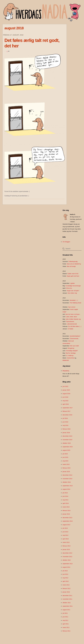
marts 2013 (66, 542)
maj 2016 (65, 425)
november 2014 (67, 479)
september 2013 (68, 521)
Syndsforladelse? (75, 336)
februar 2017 (66, 411)
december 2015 (67, 436)
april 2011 (66, 624)
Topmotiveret (70, 321)
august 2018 (66, 394)
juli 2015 (65, 454)
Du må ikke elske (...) (75, 326)
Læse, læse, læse (71, 317)
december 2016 (67, 415)
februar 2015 (66, 468)
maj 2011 (65, 620)
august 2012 (66, 567)
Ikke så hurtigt (71, 266)
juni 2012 (65, 574)
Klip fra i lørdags (71, 353)
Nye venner (72, 307)
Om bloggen (66, 242)
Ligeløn (72, 283)
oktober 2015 (67, 443)
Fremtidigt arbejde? (72, 351)
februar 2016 (66, 429)
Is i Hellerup (70, 356)
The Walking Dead (75, 303)
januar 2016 (66, 433)
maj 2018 (65, 401)
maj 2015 (65, 461)
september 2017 (68, 408)
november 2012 (67, 557)
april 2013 (66, 539)
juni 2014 (65, 496)
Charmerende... (75, 338)
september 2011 (68, 606)
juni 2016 (65, 422)
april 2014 (66, 503)
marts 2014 (66, 507)
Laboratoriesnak (72, 324)
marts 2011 (66, 627)
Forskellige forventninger (73, 286)
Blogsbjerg (66, 371)
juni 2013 (65, 532)
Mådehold (66, 360)
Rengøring (71, 348)
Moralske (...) (74, 300)
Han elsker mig (72, 293)
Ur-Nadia (70, 329)
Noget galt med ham (73, 276)
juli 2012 (65, 571)
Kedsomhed (70, 358)
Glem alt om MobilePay (74, 264)
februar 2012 (66, 588)
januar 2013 (66, 549)
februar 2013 (66, 546)
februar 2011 (66, 631)
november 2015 (67, 440)
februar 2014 (66, 510)
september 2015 (68, 447)
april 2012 (66, 581)
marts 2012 (66, 585)
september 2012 (68, 564)
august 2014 (66, 489)
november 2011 (67, 599)
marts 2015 (66, 464)
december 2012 (67, 553)
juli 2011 (65, 613)
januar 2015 (66, 472)
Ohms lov (69, 288)
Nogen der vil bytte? (73, 291)
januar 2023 (66, 390)
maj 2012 (65, 578)
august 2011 (66, 610)
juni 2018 (65, 397)
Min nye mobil (74, 346)
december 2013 (67, 518)
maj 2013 (65, 535)
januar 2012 (66, 592)
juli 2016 (65, 418)
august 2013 (66, 525)
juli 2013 (65, 528)
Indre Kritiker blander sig (73, 319)
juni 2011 (65, 617)
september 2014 (68, 486)
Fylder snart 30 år (73, 274)
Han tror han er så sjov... (73, 314)
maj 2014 (65, 500)
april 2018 (66, 404)
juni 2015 (65, 457)
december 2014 (67, 475)
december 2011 (67, 596)
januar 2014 (66, 514)
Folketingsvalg (73, 261)
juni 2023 (65, 386)
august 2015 (66, 450)
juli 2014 (65, 493)
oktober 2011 (67, 603)
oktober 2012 (67, 560)
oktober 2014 (67, 482)
